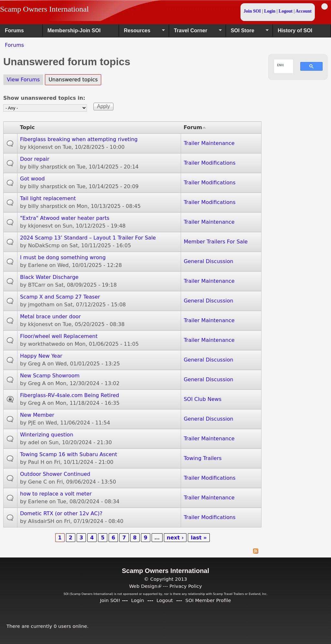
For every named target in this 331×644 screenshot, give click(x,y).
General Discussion (208, 261)
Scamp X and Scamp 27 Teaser (60, 297)
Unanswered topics (75, 79)
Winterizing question (47, 435)
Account (304, 11)
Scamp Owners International (44, 9)
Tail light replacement (48, 198)
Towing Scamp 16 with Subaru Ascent (69, 454)
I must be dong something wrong (63, 257)
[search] (280, 65)
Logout (286, 11)
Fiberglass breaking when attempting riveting (79, 139)
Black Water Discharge (49, 277)
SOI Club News (203, 399)
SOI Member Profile (208, 600)
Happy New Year (41, 356)
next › (175, 538)
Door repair (35, 159)
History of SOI (295, 31)
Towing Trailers (203, 458)
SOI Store (247, 33)
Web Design (145, 586)
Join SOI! (110, 600)
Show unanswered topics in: (44, 98)
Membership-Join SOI (74, 31)
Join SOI (252, 11)
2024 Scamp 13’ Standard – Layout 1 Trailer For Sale (88, 238)
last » (199, 538)
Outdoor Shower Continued (55, 474)
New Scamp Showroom (50, 376)
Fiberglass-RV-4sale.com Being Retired (69, 395)
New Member (37, 415)
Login (270, 11)
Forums (14, 31)
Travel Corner (195, 33)
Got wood (32, 179)
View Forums (23, 80)
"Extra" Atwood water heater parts (65, 218)
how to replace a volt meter (56, 494)
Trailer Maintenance (209, 143)
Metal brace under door (50, 317)
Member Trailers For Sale (216, 242)
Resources (142, 33)
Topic (27, 127)
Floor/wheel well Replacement (59, 336)
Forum (195, 127)
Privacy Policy (186, 586)
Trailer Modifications (209, 163)
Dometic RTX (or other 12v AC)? (61, 513)
